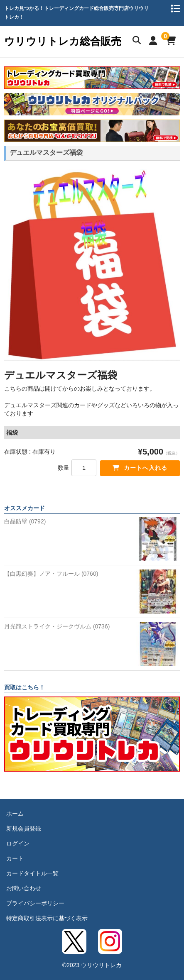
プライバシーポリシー (35, 903)
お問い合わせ (24, 888)
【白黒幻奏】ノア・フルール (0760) (51, 574)
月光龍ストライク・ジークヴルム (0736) (57, 626)
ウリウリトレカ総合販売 (63, 41)
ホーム (15, 814)
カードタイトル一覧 (32, 873)
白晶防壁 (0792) (25, 521)
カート (15, 858)
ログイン (18, 843)
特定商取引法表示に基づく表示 (47, 918)
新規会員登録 (24, 828)
